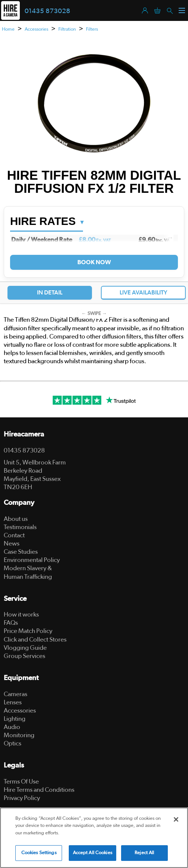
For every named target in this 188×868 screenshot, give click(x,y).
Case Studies (21, 552)
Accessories (36, 29)
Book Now (94, 262)
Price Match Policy (28, 631)
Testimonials (20, 527)
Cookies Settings (39, 854)
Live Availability (144, 293)
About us (16, 519)
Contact (14, 535)
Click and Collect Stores (35, 640)
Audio (12, 727)
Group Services (24, 656)
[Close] (176, 820)
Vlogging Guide (25, 648)
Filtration (67, 29)
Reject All (144, 854)
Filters (92, 29)
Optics (13, 743)
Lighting (15, 719)
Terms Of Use (21, 781)
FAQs (11, 623)
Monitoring (19, 735)
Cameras (16, 694)
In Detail (50, 293)
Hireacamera (24, 434)
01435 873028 (47, 11)
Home (8, 29)
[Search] (169, 10)
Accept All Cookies (93, 854)
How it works (21, 614)
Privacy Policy (22, 798)
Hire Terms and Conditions (39, 790)
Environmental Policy (32, 560)
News (12, 543)
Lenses (13, 702)
